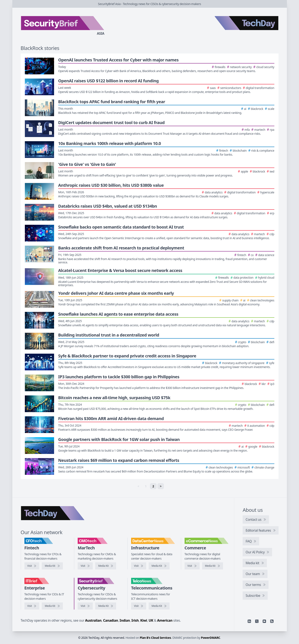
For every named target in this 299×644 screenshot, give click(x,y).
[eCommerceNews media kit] (213, 566)
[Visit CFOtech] (32, 566)
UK (151, 620)
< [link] (138, 486)
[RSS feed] (272, 621)
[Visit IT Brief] (32, 606)
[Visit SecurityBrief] (85, 606)
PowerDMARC (211, 638)
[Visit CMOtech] (85, 566)
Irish (135, 620)
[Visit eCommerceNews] (192, 566)
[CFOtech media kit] (52, 566)
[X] (257, 621)
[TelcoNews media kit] (159, 606)
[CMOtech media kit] (106, 566)
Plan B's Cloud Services (155, 638)
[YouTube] (264, 621)
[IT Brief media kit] (52, 606)
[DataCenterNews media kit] (159, 566)
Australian (93, 620)
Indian (125, 620)
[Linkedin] (249, 621)
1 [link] (146, 486)
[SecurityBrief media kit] (106, 606)
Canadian (111, 620)
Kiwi (144, 620)
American (165, 620)
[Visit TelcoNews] (139, 606)
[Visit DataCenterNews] (139, 566)
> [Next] (161, 486)
